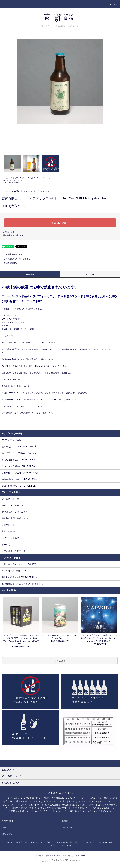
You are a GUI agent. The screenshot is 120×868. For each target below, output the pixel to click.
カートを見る (67, 827)
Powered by (60, 861)
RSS (64, 845)
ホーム (5, 178)
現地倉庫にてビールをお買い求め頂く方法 (22, 584)
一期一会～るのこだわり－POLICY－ (20, 564)
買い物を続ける (8, 263)
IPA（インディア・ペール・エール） (39, 178)
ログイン (5, 827)
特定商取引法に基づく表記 (14, 235)
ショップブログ (54, 845)
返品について (9, 232)
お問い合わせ (7, 834)
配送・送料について (38, 842)
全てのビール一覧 (16, 180)
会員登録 (65, 821)
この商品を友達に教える (12, 254)
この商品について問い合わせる (15, 259)
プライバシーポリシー (88, 842)
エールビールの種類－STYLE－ (17, 571)
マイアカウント (8, 821)
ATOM (69, 845)
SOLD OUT (60, 223)
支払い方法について (21, 842)
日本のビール (15, 183)
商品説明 (30, 274)
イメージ (90, 274)
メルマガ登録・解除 (105, 842)
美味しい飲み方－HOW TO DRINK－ (20, 577)
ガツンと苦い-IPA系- (17, 178)
